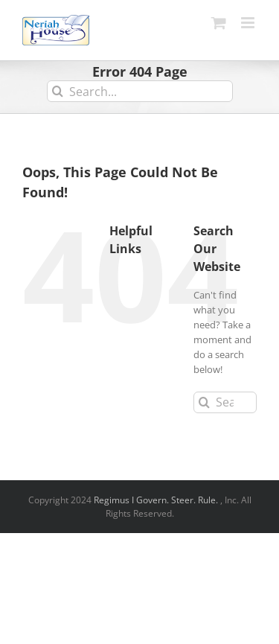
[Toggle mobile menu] (249, 23)
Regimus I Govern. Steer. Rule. (157, 500)
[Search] (58, 91)
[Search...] (140, 91)
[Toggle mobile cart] (219, 23)
